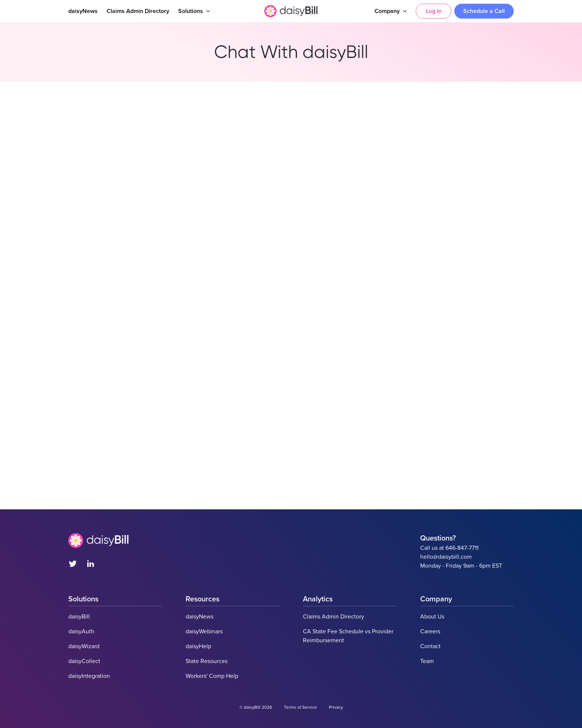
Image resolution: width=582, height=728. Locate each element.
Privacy (336, 707)
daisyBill (79, 617)
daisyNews (83, 11)
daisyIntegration (89, 676)
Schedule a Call (484, 11)
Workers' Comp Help (212, 676)
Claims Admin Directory (138, 11)
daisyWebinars (204, 631)
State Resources (207, 661)
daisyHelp (198, 646)
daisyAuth (81, 631)
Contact (430, 646)
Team (427, 661)
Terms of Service (300, 707)
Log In (434, 11)
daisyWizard (84, 646)
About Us (432, 617)
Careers (430, 631)
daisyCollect (84, 661)
